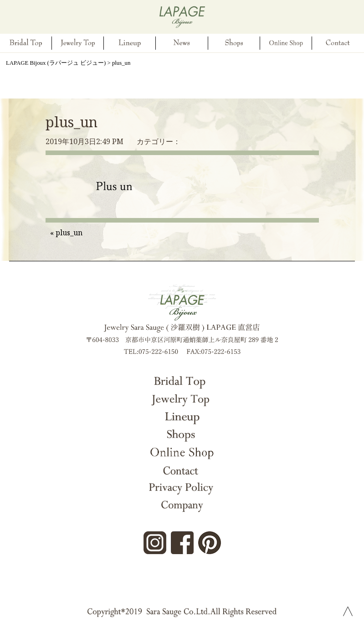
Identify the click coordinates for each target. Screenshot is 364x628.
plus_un (72, 122)
